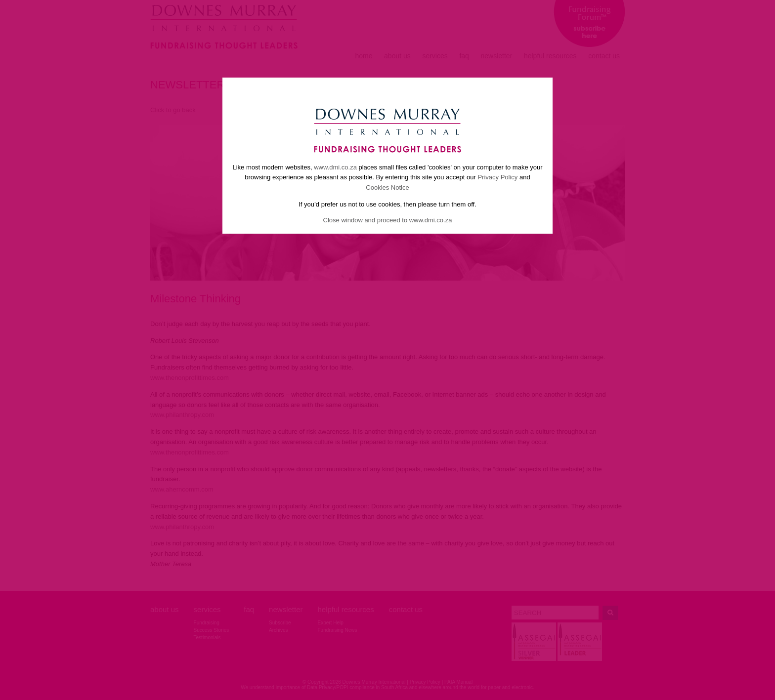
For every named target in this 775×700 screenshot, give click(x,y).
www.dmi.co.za (335, 167)
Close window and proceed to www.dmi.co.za (388, 220)
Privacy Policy (497, 177)
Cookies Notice (387, 187)
